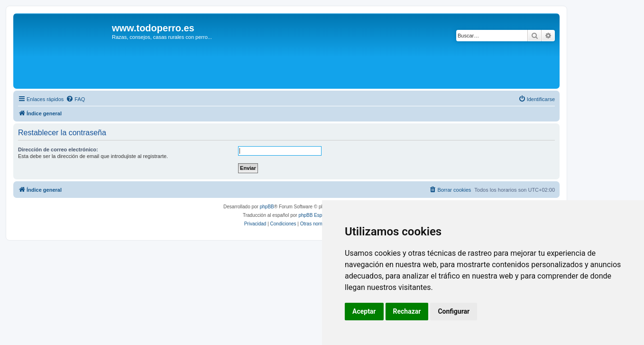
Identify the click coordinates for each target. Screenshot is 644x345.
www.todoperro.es (153, 28)
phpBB (267, 207)
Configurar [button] (454, 311)
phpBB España (314, 215)
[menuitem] (75, 99)
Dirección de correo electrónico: (58, 149)
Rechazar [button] (407, 311)
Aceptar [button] (364, 311)
